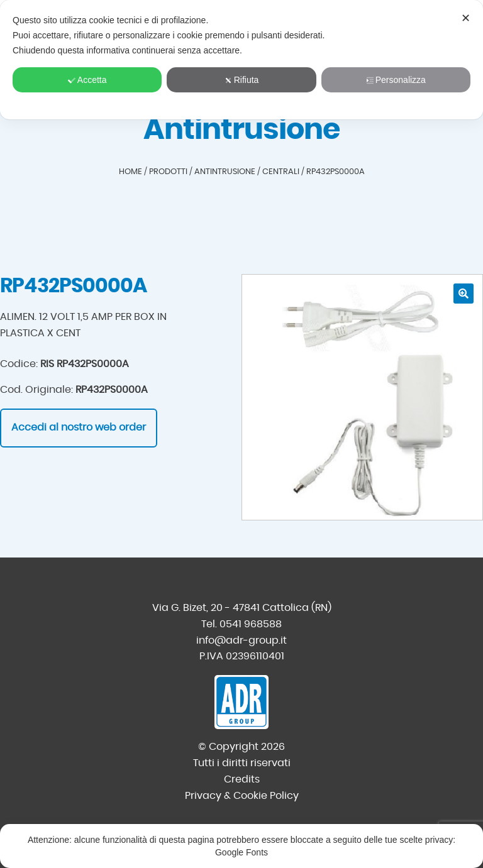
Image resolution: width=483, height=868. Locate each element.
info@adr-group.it (241, 640)
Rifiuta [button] (242, 80)
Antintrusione (225, 172)
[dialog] (241, 60)
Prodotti (168, 172)
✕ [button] (466, 18)
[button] (464, 294)
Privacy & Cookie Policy (242, 796)
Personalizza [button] (396, 80)
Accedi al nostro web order (79, 427)
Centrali (281, 172)
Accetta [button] (87, 80)
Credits (242, 779)
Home (130, 172)
